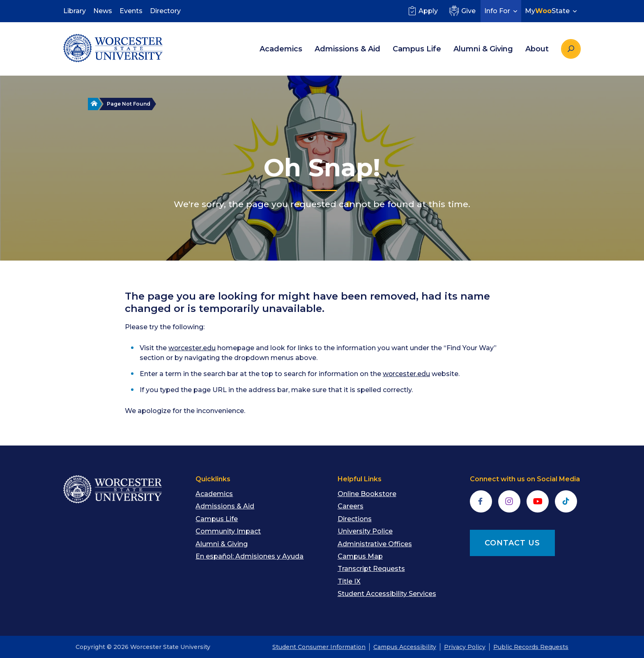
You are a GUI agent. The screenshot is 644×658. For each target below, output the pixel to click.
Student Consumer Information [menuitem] (319, 647)
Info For (502, 11)
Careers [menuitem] (351, 506)
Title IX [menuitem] (349, 581)
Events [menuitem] (131, 11)
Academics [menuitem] (281, 49)
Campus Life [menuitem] (417, 49)
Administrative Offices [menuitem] (375, 544)
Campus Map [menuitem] (360, 556)
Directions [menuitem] (355, 519)
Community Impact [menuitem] (228, 531)
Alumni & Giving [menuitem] (483, 49)
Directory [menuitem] (165, 11)
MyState (552, 11)
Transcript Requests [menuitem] (371, 569)
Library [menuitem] (75, 11)
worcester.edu (192, 348)
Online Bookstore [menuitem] (367, 494)
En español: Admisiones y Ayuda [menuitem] (250, 556)
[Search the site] (571, 49)
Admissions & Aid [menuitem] (347, 49)
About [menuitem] (537, 49)
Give (462, 11)
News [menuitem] (103, 11)
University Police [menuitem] (365, 531)
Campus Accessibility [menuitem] (405, 647)
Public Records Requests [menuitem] (531, 647)
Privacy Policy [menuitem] (465, 647)
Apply (422, 11)
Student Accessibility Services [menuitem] (387, 594)
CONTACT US (512, 543)
